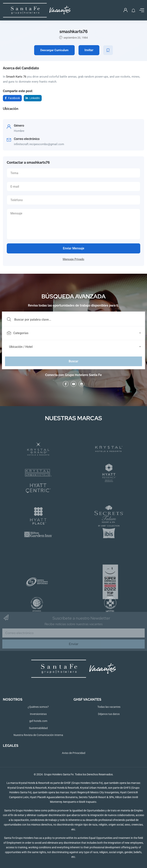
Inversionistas (38, 714)
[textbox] (73, 333)
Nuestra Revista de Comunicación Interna (38, 735)
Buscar (73, 361)
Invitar (89, 50)
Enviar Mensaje (74, 248)
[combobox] (76, 333)
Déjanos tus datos (109, 714)
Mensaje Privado (73, 259)
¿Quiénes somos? (38, 707)
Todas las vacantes (109, 707)
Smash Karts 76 (16, 77)
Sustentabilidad (38, 728)
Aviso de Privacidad (74, 753)
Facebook (12, 98)
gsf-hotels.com (38, 721)
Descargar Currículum (54, 50)
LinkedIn (33, 98)
